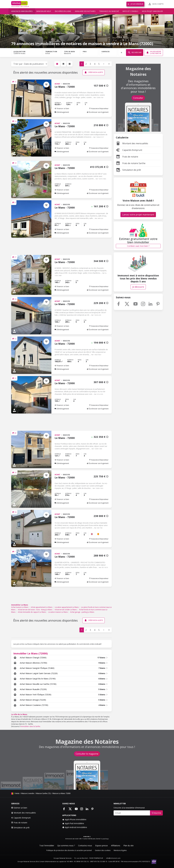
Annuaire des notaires (85, 11)
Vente (17, 793)
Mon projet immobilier (152, 11)
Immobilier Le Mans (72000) (31, 653)
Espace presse (102, 846)
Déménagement (62, 112)
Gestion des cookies (103, 850)
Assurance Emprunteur (99, 108)
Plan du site (128, 846)
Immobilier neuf (44, 11)
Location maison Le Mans (58, 612)
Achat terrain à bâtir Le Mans (66, 610)
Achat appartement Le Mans (42, 607)
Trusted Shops (105, 839)
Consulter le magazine (87, 754)
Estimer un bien (19, 808)
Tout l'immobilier (47, 846)
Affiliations (116, 846)
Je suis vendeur (135, 4)
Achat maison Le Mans (20, 607)
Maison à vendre (28, 793)
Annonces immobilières (22, 11)
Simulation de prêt (128, 170)
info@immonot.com (113, 858)
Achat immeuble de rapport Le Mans (32, 612)
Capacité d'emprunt (129, 150)
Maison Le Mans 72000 (62, 793)
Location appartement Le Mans (67, 607)
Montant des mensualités (132, 143)
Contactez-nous (85, 846)
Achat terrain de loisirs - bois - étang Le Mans (35, 610)
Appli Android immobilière (75, 827)
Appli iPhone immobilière (74, 819)
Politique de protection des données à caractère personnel (69, 850)
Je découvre (138, 287)
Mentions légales (120, 850)
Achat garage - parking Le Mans (82, 612)
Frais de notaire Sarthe (131, 163)
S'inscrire (156, 813)
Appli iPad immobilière (73, 823)
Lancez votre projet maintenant (138, 215)
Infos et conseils (130, 11)
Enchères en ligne (63, 11)
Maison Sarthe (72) (43, 793)
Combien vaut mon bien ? (138, 246)
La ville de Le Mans (19, 714)
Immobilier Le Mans (20, 605)
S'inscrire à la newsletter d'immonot (129, 808)
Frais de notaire (127, 157)
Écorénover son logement (98, 112)
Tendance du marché (109, 11)
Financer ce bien (62, 108)
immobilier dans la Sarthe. (31, 726)
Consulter (138, 98)
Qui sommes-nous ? (66, 846)
